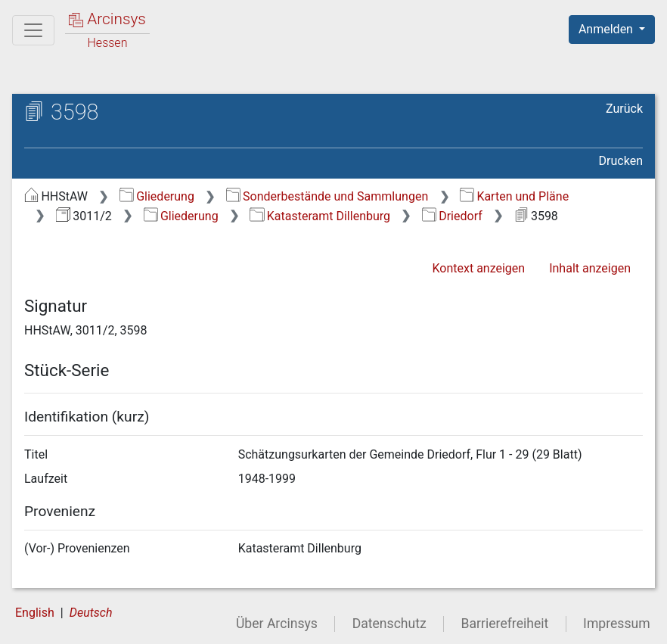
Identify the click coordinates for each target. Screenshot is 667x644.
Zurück (624, 109)
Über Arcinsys (277, 624)
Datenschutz (389, 624)
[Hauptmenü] (33, 30)
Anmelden (607, 29)
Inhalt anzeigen (590, 268)
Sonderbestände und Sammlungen (327, 196)
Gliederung (157, 196)
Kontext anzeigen (478, 268)
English (35, 613)
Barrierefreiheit (505, 624)
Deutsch (91, 613)
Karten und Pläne (514, 196)
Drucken (621, 161)
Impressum (617, 624)
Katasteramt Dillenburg (320, 216)
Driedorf (452, 216)
